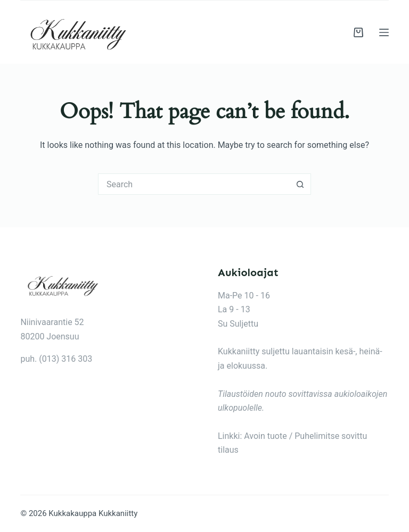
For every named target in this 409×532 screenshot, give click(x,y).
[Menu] (384, 32)
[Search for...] (194, 184)
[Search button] (300, 184)
